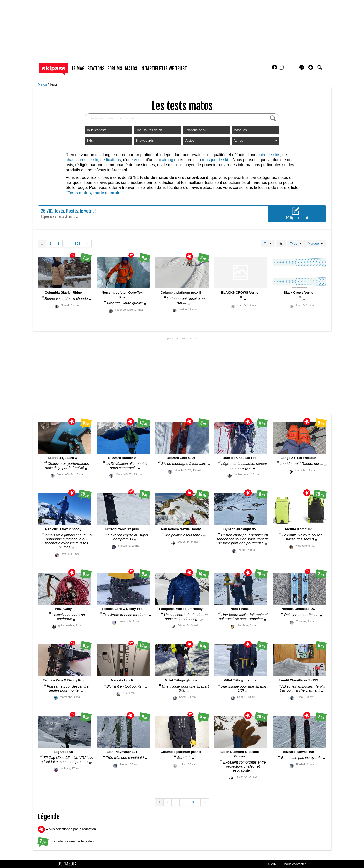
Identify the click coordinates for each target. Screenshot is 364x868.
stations (96, 69)
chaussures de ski (82, 160)
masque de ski (215, 160)
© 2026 (273, 864)
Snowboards (145, 141)
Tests (53, 84)
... (67, 244)
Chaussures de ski (149, 130)
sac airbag (164, 160)
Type (296, 244)
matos (131, 69)
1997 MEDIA (68, 864)
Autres (256, 141)
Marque (315, 244)
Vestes (189, 141)
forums (115, 69)
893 (78, 244)
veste (139, 160)
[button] (311, 67)
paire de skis (269, 155)
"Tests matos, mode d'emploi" (95, 193)
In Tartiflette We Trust (164, 69)
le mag (78, 69)
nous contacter (295, 864)
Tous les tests (96, 130)
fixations (113, 160)
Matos (43, 84)
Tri (268, 244)
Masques (240, 130)
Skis (90, 141)
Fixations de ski (196, 130)
